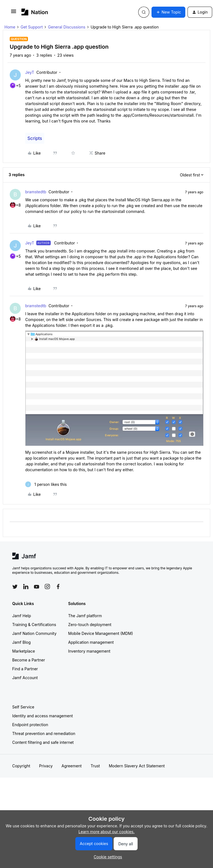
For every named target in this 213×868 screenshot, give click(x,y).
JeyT (30, 72)
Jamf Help (22, 616)
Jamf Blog (21, 642)
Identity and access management (43, 716)
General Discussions (67, 27)
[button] (14, 13)
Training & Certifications (34, 625)
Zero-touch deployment (90, 625)
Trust (95, 766)
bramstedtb (36, 192)
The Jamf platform (85, 616)
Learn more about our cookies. (106, 832)
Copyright (21, 766)
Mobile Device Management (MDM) (101, 633)
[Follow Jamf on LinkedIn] (26, 587)
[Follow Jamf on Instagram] (47, 587)
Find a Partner (25, 669)
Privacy (46, 766)
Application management (91, 642)
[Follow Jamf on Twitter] (15, 587)
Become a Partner (29, 660)
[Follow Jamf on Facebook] (58, 587)
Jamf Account (25, 678)
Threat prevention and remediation (44, 733)
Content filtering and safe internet (43, 742)
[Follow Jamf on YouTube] (37, 587)
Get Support (32, 27)
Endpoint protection (30, 725)
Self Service (23, 707)
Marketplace (24, 651)
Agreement (72, 766)
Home (10, 27)
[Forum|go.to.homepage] (35, 12)
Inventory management (89, 651)
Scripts (35, 138)
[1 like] (46, 484)
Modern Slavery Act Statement (137, 766)
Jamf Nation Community (34, 633)
